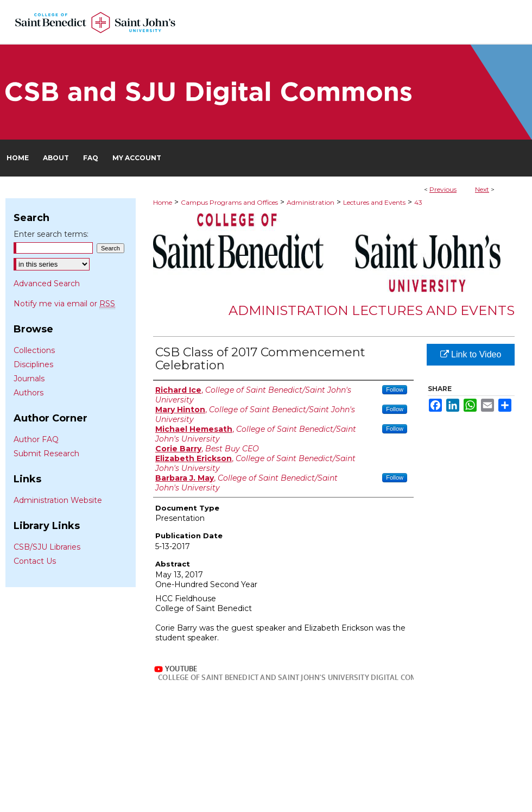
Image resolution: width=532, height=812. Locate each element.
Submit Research (46, 454)
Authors (28, 393)
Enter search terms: (51, 234)
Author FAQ (36, 439)
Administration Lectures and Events (372, 310)
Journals (29, 379)
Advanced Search (47, 284)
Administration (311, 202)
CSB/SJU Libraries (47, 547)
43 (418, 202)
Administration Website (58, 500)
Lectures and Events (374, 202)
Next (482, 189)
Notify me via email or (64, 304)
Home (163, 202)
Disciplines (33, 364)
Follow (395, 389)
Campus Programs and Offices (229, 202)
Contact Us (35, 561)
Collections (34, 350)
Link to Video (471, 354)
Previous (443, 189)
